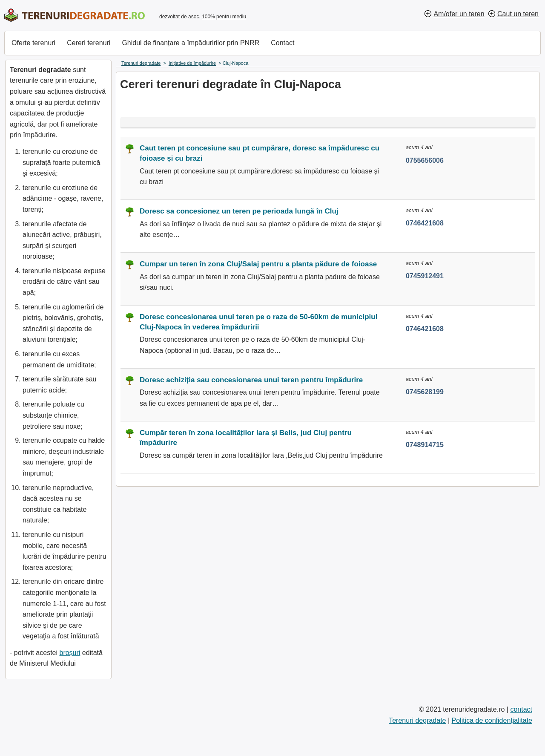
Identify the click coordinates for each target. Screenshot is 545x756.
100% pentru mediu (224, 17)
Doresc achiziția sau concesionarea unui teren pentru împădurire (251, 380)
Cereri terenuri (89, 43)
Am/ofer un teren (459, 14)
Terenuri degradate (417, 720)
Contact (283, 43)
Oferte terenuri (33, 43)
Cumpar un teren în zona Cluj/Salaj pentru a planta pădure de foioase (258, 264)
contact (521, 709)
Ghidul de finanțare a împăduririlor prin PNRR (191, 43)
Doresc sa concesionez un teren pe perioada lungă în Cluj (239, 211)
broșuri (70, 653)
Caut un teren (518, 14)
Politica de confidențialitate (492, 720)
